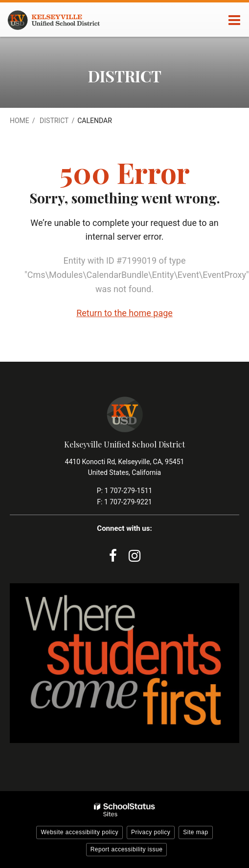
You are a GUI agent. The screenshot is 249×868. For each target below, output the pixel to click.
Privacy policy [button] (151, 832)
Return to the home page (124, 313)
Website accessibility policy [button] (79, 832)
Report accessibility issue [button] (127, 849)
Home (20, 121)
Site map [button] (195, 832)
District (54, 121)
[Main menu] (234, 20)
